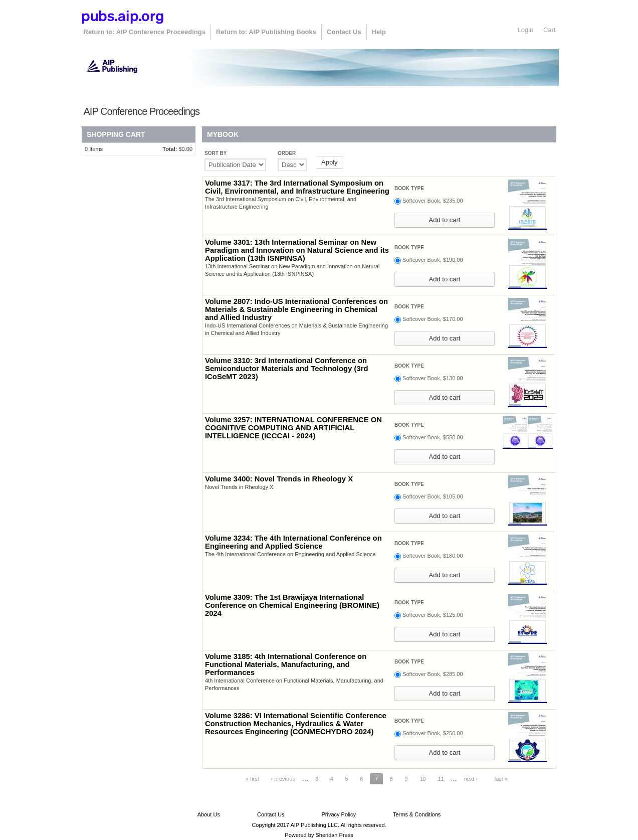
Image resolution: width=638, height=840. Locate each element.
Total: (170, 149)
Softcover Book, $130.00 (433, 378)
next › (471, 779)
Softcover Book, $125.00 (433, 615)
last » (501, 779)
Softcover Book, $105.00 (433, 496)
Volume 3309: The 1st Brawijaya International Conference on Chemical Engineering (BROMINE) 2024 (292, 605)
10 (422, 779)
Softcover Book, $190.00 (433, 260)
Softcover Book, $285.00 (433, 674)
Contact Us (344, 32)
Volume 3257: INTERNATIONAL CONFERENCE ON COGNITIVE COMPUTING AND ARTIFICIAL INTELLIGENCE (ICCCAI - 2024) (293, 428)
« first (252, 779)
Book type (409, 188)
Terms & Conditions (417, 814)
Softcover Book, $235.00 (433, 201)
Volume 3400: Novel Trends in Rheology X (279, 479)
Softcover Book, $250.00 (433, 733)
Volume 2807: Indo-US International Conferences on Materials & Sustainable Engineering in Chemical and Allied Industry (296, 309)
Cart (550, 30)
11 (441, 779)
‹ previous (283, 779)
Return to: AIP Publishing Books (266, 32)
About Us (209, 814)
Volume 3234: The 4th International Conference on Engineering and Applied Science (293, 542)
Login (526, 30)
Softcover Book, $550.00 (433, 437)
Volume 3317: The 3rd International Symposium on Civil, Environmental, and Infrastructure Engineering (297, 187)
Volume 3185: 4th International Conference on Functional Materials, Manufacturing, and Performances (286, 664)
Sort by (216, 153)
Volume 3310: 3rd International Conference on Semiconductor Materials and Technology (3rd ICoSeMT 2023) (287, 369)
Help (379, 32)
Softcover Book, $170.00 (433, 319)
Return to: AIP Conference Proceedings (145, 32)
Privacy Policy (338, 814)
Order (287, 153)
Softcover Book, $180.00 (433, 556)
